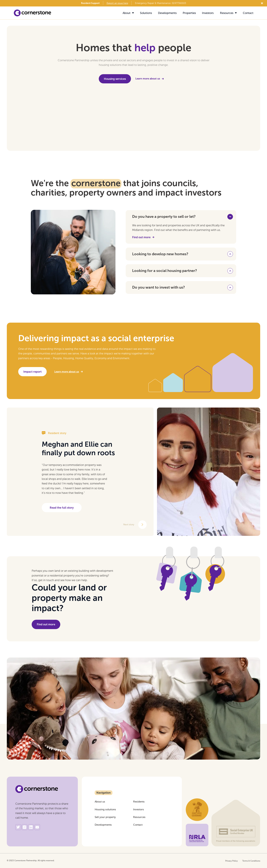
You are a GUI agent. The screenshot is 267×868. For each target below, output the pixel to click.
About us (100, 802)
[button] (127, 13)
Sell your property (105, 817)
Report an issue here (117, 3)
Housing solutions (105, 810)
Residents (139, 802)
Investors (208, 13)
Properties (189, 13)
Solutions (146, 13)
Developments (167, 13)
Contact (248, 13)
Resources (139, 817)
